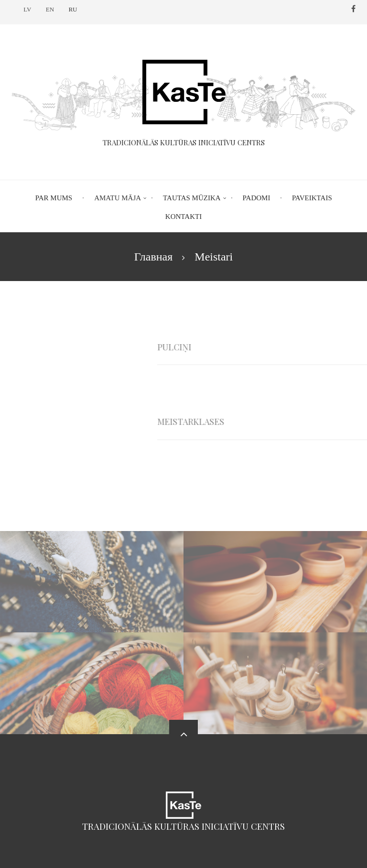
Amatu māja (118, 198)
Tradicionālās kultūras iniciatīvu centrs (183, 826)
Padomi (257, 198)
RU (73, 9)
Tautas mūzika (192, 198)
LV (27, 9)
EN (50, 9)
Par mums (54, 198)
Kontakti (183, 217)
